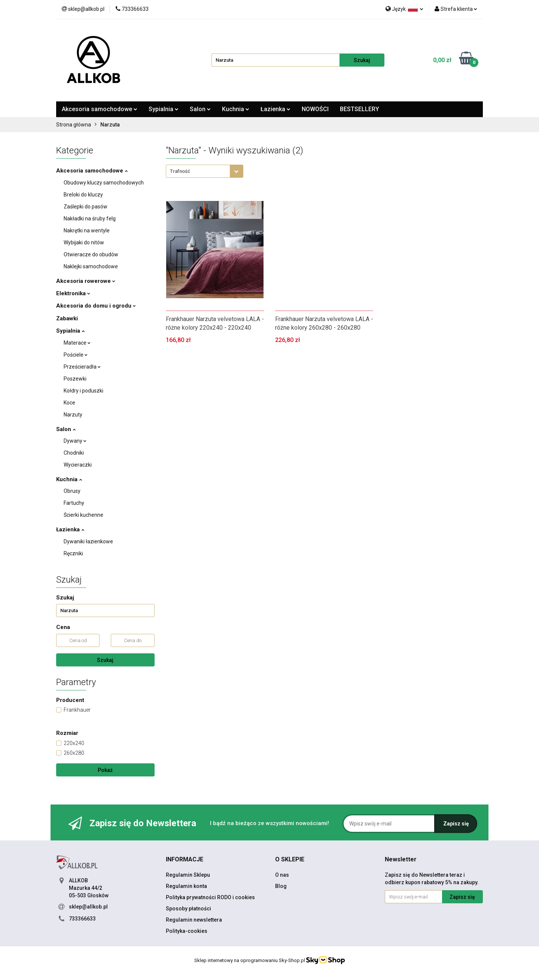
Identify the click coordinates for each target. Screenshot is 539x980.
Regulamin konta (186, 886)
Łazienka (275, 109)
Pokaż (105, 770)
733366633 (82, 919)
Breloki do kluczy (83, 195)
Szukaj (105, 660)
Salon (200, 109)
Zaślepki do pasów (86, 207)
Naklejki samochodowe (91, 266)
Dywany (75, 441)
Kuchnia (236, 109)
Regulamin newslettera (194, 920)
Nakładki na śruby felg (90, 219)
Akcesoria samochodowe (100, 109)
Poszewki (75, 379)
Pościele (76, 355)
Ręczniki (73, 553)
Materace (77, 343)
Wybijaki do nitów (84, 242)
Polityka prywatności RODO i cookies (210, 897)
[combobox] (205, 171)
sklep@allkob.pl (88, 907)
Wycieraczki (78, 465)
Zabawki (67, 318)
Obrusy (72, 491)
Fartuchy (74, 503)
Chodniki (74, 453)
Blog (281, 886)
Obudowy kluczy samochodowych (104, 183)
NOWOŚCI (315, 109)
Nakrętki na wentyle (87, 231)
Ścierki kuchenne (83, 515)
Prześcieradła (82, 367)
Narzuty (73, 415)
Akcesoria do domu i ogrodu (96, 306)
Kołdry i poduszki (83, 391)
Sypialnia (164, 109)
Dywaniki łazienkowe (88, 541)
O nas (282, 875)
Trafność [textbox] (180, 171)
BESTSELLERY (360, 109)
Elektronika (73, 293)
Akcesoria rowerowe (86, 281)
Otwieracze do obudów (91, 254)
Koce (69, 403)
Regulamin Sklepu (188, 875)
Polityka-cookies (187, 931)
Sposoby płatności (188, 909)
